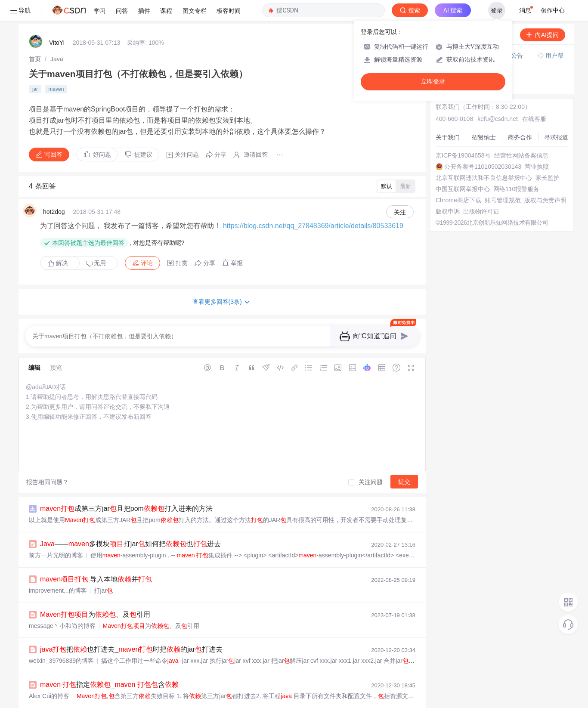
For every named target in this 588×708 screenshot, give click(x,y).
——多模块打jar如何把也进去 (130, 523)
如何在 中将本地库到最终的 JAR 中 (126, 699)
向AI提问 (543, 14)
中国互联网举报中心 (463, 168)
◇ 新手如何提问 (461, 54)
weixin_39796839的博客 (61, 640)
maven (56, 68)
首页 (35, 38)
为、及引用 (95, 594)
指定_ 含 (109, 664)
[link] (35, 38)
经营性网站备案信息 (521, 135)
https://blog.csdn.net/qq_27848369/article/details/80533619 (313, 205)
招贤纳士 (484, 117)
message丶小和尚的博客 (62, 605)
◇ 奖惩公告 (455, 63)
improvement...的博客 (58, 570)
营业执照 (537, 146)
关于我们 (448, 117)
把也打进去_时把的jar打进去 (131, 629)
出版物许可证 (481, 191)
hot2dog (54, 191)
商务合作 (520, 117)
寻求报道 (556, 117)
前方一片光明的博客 (56, 535)
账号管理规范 (503, 179)
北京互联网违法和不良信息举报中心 (484, 157)
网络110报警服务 (516, 168)
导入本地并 (96, 558)
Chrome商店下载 (458, 179)
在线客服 (534, 98)
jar (35, 68)
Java (57, 38)
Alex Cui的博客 (49, 675)
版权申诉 (448, 191)
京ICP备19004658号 (463, 135)
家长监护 (548, 157)
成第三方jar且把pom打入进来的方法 (126, 488)
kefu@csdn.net (498, 98)
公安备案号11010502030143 (483, 146)
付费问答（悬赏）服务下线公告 (482, 35)
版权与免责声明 (545, 179)
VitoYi (57, 22)
